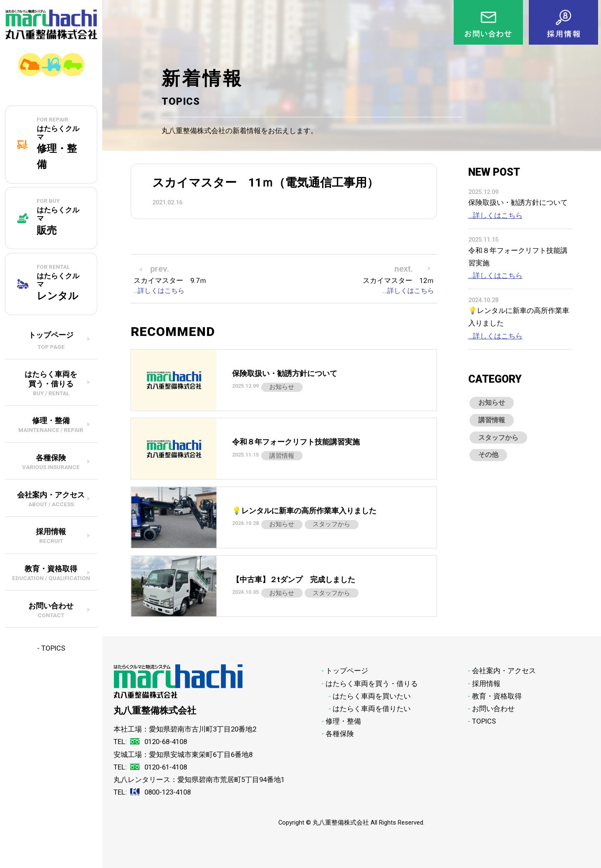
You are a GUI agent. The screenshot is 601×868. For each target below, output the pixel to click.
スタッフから (502, 444)
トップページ (347, 671)
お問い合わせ (493, 709)
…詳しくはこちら (495, 215)
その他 (491, 464)
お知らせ (495, 404)
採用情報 (486, 684)
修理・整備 (343, 721)
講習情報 (495, 424)
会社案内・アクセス (504, 671)
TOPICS (53, 648)
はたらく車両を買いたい (372, 696)
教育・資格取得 (497, 696)
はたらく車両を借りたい (372, 709)
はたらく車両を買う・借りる (372, 684)
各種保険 (340, 734)
